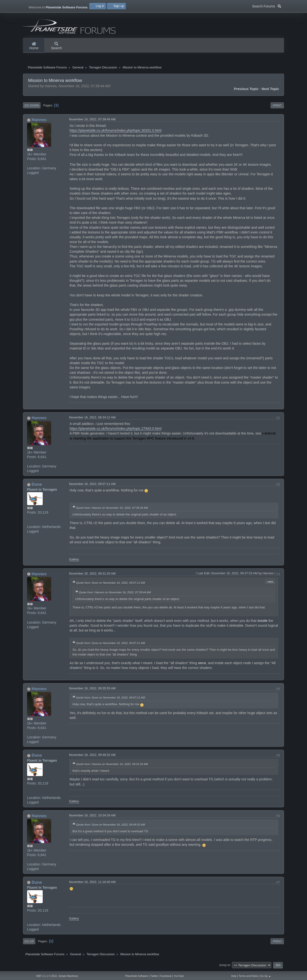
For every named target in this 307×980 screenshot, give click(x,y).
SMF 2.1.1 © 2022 (46, 976)
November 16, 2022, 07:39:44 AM (92, 120)
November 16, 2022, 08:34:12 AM (92, 419)
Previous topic (246, 90)
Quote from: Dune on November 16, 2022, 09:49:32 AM (110, 826)
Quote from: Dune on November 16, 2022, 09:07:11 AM (110, 584)
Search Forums (267, 6)
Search (56, 46)
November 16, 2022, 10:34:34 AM (92, 817)
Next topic (270, 90)
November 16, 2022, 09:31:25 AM (92, 575)
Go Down (32, 107)
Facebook (166, 976)
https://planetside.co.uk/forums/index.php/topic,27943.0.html (115, 430)
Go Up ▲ (266, 976)
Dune (37, 485)
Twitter (154, 976)
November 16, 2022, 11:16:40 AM (92, 883)
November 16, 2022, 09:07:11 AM (92, 485)
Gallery (74, 560)
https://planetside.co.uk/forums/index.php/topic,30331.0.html (115, 132)
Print (277, 107)
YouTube (179, 976)
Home (34, 46)
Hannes (39, 121)
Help (234, 976)
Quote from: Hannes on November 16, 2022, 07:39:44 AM (112, 509)
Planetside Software (137, 976)
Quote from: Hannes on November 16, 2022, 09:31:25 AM (112, 765)
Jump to (224, 966)
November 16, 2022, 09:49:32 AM (92, 756)
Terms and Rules (248, 976)
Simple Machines (68, 976)
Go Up (29, 943)
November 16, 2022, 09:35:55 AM (92, 689)
